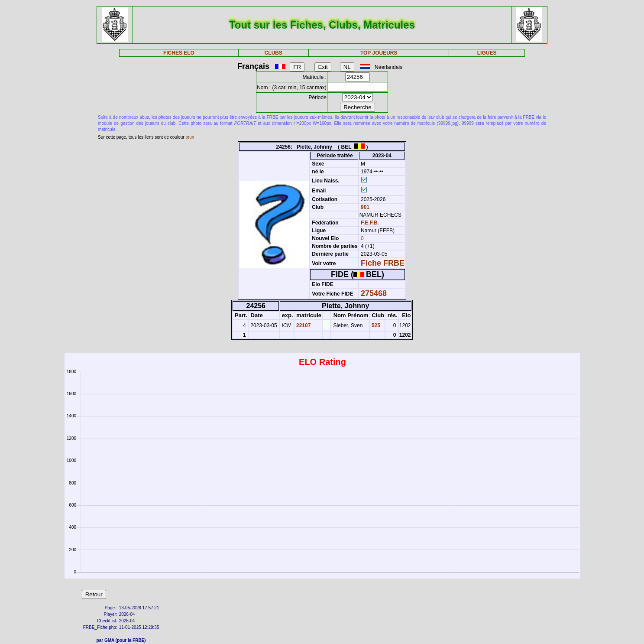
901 (364, 207)
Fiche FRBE (383, 263)
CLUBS (273, 53)
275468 (374, 293)
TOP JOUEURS (379, 53)
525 (375, 325)
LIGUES (487, 53)
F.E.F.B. (370, 223)
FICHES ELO (179, 53)
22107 (303, 325)
